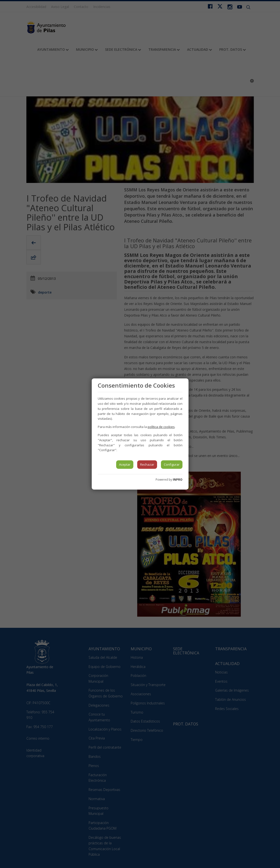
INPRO (178, 480)
